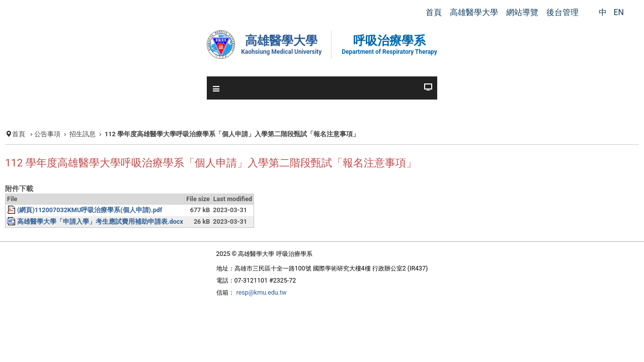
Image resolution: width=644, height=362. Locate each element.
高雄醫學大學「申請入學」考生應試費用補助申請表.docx (130, 247)
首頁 (42, 135)
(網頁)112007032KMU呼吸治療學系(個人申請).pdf (120, 234)
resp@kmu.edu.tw (251, 320)
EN (619, 12)
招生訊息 (109, 135)
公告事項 (72, 135)
